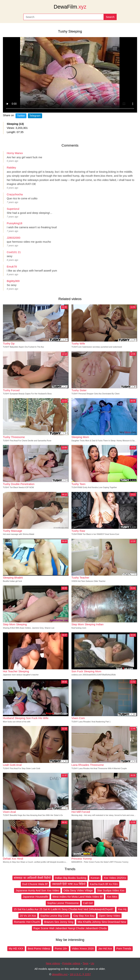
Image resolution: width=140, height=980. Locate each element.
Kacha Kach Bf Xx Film (104, 884)
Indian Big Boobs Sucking (71, 878)
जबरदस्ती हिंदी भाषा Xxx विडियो (69, 884)
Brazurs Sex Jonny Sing (59, 922)
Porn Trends (124, 948)
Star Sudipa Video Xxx (111, 890)
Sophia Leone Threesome (63, 903)
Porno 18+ (61, 948)
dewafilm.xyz (60, 974)
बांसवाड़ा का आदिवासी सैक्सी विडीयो (32, 878)
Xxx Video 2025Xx (115, 878)
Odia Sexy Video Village (78, 890)
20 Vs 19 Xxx (28, 916)
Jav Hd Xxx (105, 948)
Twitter (21, 116)
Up (92, 963)
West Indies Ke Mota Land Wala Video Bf (77, 897)
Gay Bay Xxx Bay (84, 916)
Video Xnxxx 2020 (83, 948)
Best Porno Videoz (39, 948)
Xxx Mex (112, 897)
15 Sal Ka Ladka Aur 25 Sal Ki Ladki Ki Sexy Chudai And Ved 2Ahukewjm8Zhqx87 (64, 909)
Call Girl (88, 903)
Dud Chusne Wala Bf (35, 884)
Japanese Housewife (35, 897)
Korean (95, 878)
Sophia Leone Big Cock (55, 916)
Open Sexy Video (110, 916)
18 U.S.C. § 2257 (80, 974)
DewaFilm (70, 7)
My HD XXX (16, 948)
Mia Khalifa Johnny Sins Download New (102, 922)
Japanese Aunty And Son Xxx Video (37, 890)
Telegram (35, 116)
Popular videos (71, 963)
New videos (53, 963)
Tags (85, 963)
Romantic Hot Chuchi (27, 922)
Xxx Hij (122, 909)
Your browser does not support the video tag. (70, 75)
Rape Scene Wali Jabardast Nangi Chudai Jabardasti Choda (70, 928)
